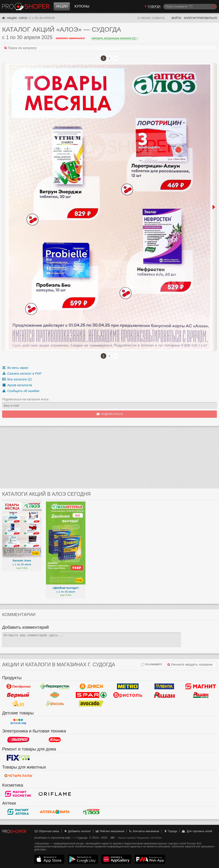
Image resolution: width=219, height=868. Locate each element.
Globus (55, 695)
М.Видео (55, 740)
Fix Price (18, 758)
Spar (91, 695)
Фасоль (55, 703)
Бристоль (128, 695)
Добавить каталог (77, 831)
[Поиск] (190, 7)
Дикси (91, 686)
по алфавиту (152, 664)
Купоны (82, 6)
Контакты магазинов (144, 831)
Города (170, 831)
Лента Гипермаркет (164, 686)
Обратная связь (47, 831)
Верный (18, 695)
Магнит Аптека (18, 812)
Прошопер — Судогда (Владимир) (26, 6)
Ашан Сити (201, 695)
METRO (128, 686)
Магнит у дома (201, 686)
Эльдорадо (18, 740)
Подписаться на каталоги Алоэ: (26, 399)
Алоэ (23, 18)
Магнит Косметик (18, 794)
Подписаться (110, 414)
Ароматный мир (18, 703)
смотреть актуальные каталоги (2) (115, 38)
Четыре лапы (18, 776)
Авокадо (91, 703)
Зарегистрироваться (200, 18)
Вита (55, 812)
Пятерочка (18, 686)
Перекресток (55, 686)
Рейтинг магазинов (110, 831)
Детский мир (18, 722)
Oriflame (55, 794)
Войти (176, 18)
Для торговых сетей (197, 831)
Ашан (164, 695)
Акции (62, 6)
